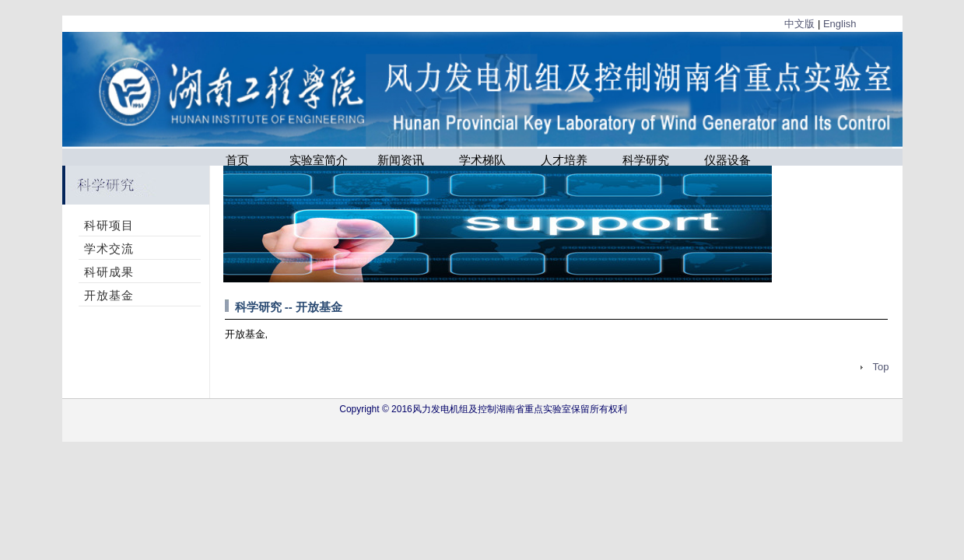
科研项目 (109, 225)
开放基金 (109, 295)
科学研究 (646, 159)
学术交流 (109, 248)
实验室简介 (319, 159)
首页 (237, 159)
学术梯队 (482, 159)
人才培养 (564, 159)
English (840, 24)
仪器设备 (727, 159)
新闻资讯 (401, 159)
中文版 (799, 24)
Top (881, 367)
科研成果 (109, 272)
